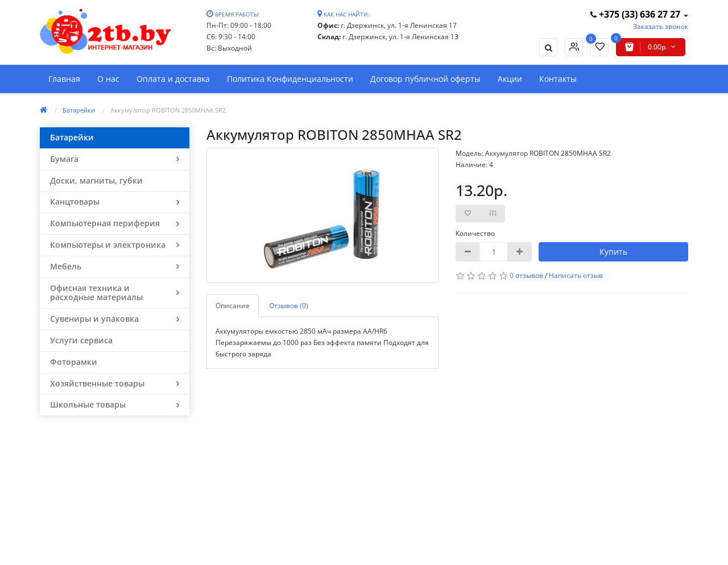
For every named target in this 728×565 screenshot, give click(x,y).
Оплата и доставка (173, 79)
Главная (64, 79)
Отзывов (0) (289, 306)
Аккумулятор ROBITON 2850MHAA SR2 (168, 110)
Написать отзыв (576, 275)
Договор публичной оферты (425, 79)
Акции (510, 79)
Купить (613, 252)
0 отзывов (526, 275)
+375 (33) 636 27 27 (636, 14)
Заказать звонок (661, 26)
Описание (233, 306)
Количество (475, 233)
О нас (108, 79)
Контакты (558, 79)
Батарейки (79, 110)
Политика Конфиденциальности (290, 79)
